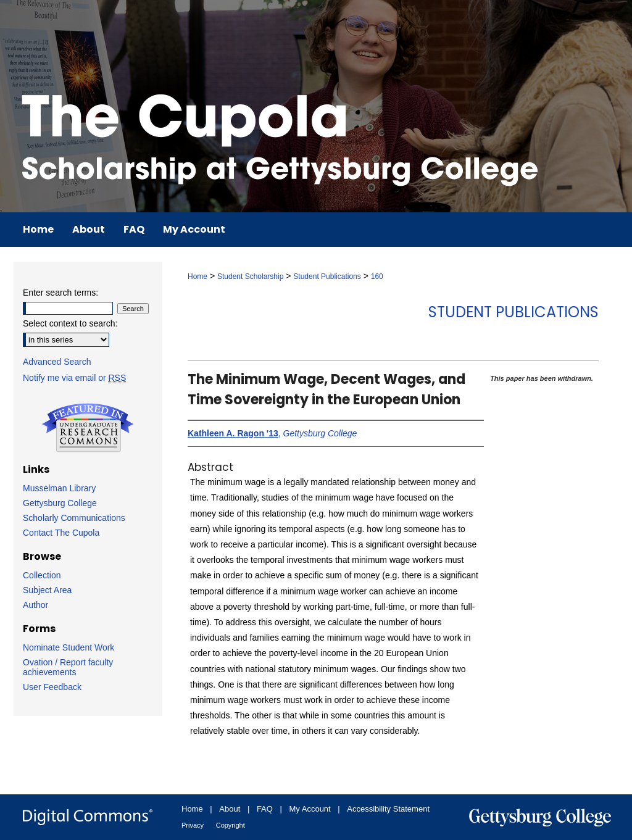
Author (35, 605)
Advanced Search (57, 362)
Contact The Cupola (61, 533)
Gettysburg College (60, 503)
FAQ (265, 809)
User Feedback (52, 687)
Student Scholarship (250, 277)
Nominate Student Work (69, 647)
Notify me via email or (74, 378)
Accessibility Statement (388, 809)
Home (197, 277)
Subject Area (47, 590)
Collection (42, 575)
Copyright (231, 825)
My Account (310, 809)
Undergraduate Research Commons (88, 428)
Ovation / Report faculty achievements (68, 667)
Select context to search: (70, 323)
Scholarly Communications (74, 518)
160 (377, 277)
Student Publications (327, 277)
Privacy (193, 825)
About (230, 809)
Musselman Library (59, 488)
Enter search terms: (60, 293)
